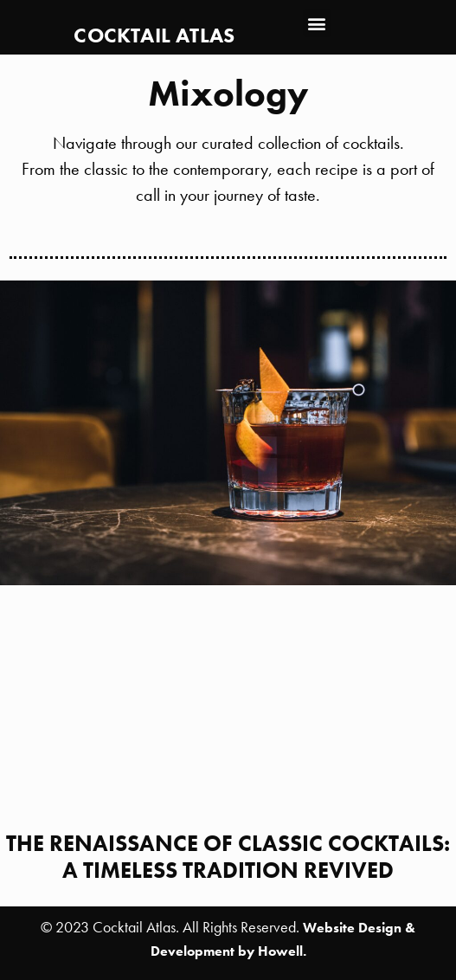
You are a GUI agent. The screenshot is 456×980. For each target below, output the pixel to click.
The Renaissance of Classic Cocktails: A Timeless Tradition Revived (228, 857)
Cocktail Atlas (154, 35)
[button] (317, 23)
